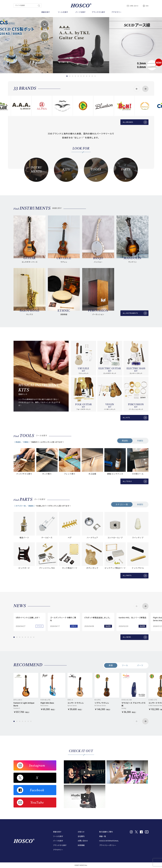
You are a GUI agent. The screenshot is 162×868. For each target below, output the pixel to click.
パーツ (140, 665)
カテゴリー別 (122, 504)
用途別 (125, 441)
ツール (125, 665)
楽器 (111, 665)
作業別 (140, 441)
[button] (67, 76)
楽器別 (140, 504)
